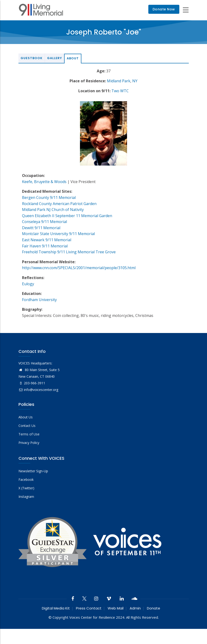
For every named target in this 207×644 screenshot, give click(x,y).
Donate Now (164, 9)
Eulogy (28, 284)
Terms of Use (29, 434)
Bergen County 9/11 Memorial (49, 197)
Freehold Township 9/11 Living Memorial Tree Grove (69, 252)
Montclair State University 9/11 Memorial (58, 234)
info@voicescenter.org (38, 390)
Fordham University (39, 300)
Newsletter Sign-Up (33, 471)
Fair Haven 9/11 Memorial (45, 246)
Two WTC (120, 91)
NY (135, 81)
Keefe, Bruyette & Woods (44, 182)
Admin (135, 608)
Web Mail (116, 608)
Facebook (26, 480)
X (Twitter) (26, 488)
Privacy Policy (29, 443)
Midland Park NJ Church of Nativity (53, 210)
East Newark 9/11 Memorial (47, 240)
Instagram (26, 497)
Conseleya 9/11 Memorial (44, 222)
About (73, 58)
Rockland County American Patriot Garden (59, 204)
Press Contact (89, 608)
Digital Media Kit (56, 608)
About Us (26, 417)
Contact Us (27, 426)
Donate (154, 608)
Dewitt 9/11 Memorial (41, 228)
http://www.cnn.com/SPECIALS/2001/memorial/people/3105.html (79, 268)
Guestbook (32, 58)
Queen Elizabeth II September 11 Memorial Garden (67, 216)
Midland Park (119, 81)
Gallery (55, 58)
